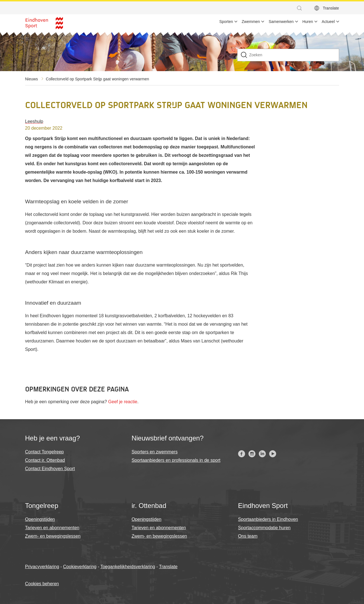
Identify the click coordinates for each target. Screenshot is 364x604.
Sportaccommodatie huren (264, 528)
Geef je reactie (123, 402)
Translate (168, 567)
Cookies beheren (42, 584)
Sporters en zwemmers (155, 452)
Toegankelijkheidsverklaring (128, 567)
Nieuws (32, 79)
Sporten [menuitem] (226, 22)
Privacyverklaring (42, 567)
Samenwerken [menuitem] (281, 22)
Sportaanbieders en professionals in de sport (176, 460)
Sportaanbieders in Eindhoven (268, 519)
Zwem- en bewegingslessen (53, 536)
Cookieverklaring (80, 567)
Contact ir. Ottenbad (45, 460)
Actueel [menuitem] (328, 22)
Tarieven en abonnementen (52, 528)
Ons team (248, 536)
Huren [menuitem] (308, 22)
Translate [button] (331, 8)
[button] (301, 8)
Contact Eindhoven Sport (50, 469)
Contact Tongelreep (44, 452)
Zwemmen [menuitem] (251, 22)
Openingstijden (40, 519)
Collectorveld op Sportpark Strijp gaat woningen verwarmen (98, 79)
